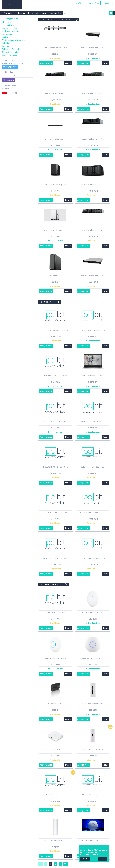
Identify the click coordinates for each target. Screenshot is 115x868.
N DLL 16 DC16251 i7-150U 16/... (55, 421)
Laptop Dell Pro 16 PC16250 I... (93, 376)
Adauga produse (10, 67)
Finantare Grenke (56, 13)
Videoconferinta (8, 25)
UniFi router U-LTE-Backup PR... (93, 749)
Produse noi (20, 13)
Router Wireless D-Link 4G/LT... (55, 704)
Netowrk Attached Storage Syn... (93, 48)
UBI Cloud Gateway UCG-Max (55, 749)
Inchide (103, 859)
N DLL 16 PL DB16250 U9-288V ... (55, 467)
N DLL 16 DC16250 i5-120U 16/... (93, 421)
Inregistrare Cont (92, 3)
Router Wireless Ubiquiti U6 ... (93, 612)
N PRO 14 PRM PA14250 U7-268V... (55, 558)
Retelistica (6, 43)
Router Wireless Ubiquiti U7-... (93, 840)
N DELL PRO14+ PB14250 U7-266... (55, 376)
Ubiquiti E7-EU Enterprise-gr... (93, 795)
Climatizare (6, 22)
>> (65, 864)
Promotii (8, 13)
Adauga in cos (46, 63)
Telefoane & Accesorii (11, 49)
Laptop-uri (46, 302)
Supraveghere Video (10, 55)
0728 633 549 (13, 93)
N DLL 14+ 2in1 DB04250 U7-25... (93, 467)
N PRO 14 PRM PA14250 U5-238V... (93, 512)
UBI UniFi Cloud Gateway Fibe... (55, 795)
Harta (43, 13)
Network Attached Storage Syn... (93, 139)
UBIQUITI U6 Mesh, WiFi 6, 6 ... (55, 840)
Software (6, 46)
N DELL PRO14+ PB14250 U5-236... (93, 330)
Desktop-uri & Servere (11, 31)
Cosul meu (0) (75, 3)
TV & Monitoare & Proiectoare (14, 40)
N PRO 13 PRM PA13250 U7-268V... (93, 558)
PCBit (12, 5)
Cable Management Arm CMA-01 (55, 48)
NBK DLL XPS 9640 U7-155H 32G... (55, 330)
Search (111, 13)
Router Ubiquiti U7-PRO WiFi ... (93, 658)
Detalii (68, 63)
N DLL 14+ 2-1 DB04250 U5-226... (55, 512)
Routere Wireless (49, 584)
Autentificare (108, 3)
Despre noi (33, 13)
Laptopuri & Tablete (10, 28)
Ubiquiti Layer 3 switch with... (55, 612)
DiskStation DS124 (55, 276)
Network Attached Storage (55, 20)
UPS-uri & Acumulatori (11, 52)
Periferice (6, 37)
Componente (7, 34)
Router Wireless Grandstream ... (93, 704)
